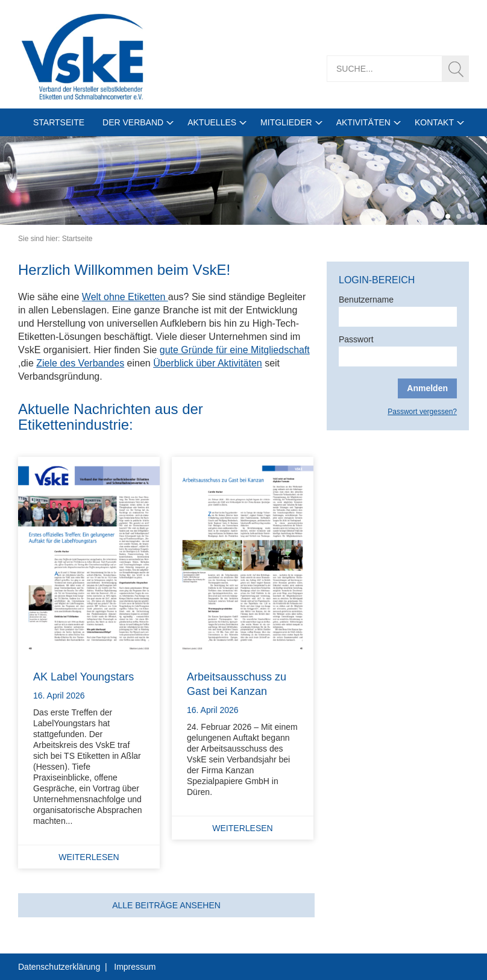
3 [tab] (470, 216)
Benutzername (366, 300)
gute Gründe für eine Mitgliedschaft (235, 350)
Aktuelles (212, 122)
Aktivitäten (363, 122)
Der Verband (133, 122)
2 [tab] (459, 216)
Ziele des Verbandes (80, 363)
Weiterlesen (89, 857)
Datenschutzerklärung (59, 967)
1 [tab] (448, 216)
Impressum (135, 967)
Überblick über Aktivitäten (208, 363)
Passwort (356, 339)
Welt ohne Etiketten (125, 297)
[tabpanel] (243, 181)
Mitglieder (286, 122)
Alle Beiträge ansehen (166, 905)
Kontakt (434, 122)
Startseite (59, 122)
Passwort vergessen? (422, 412)
